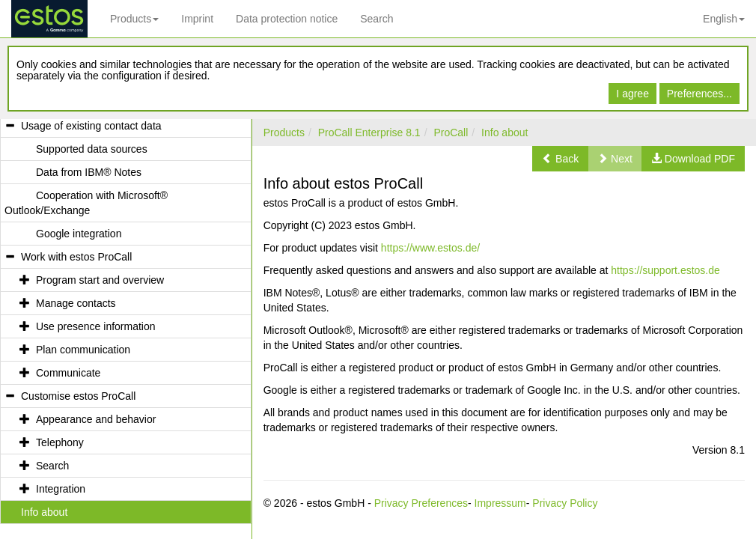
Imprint (197, 19)
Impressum (500, 503)
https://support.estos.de (665, 270)
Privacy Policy (565, 503)
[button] (560, 159)
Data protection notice (287, 19)
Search (377, 19)
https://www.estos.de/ (430, 248)
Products (134, 19)
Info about (504, 133)
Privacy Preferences (421, 503)
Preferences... (699, 94)
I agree (632, 94)
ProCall (451, 133)
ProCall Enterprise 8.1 (369, 133)
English (724, 19)
